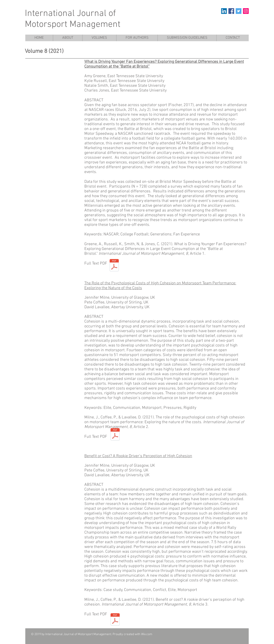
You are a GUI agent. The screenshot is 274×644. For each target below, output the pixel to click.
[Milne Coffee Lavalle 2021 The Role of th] (115, 435)
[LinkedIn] (224, 11)
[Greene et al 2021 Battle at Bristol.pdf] (114, 266)
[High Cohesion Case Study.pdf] (115, 620)
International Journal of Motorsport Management (73, 19)
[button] (99, 38)
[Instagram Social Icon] (246, 11)
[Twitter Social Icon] (239, 11)
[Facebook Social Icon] (231, 11)
